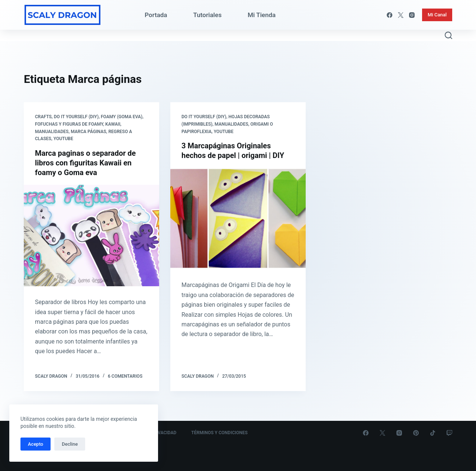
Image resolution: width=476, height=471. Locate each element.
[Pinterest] (416, 433)
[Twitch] (449, 433)
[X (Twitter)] (401, 15)
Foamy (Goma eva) (122, 117)
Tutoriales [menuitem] (208, 15)
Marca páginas (88, 132)
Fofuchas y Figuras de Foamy (69, 124)
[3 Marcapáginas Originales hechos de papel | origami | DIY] (238, 218)
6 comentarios (125, 376)
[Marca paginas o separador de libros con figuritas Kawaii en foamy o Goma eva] (91, 235)
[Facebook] (390, 15)
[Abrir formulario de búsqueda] (448, 35)
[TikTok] (433, 433)
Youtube (63, 139)
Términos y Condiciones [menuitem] (219, 433)
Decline (70, 444)
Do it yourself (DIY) (76, 117)
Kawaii (113, 124)
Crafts (43, 117)
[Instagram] (412, 15)
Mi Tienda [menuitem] (262, 15)
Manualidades (52, 132)
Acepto (36, 444)
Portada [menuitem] (156, 15)
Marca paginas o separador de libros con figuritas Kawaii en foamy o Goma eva (85, 163)
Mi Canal (437, 15)
